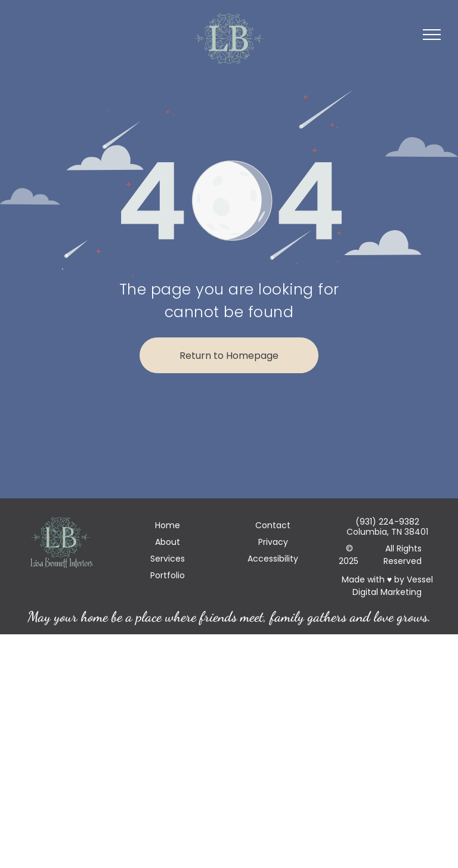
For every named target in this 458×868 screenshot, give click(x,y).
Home (168, 525)
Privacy (273, 542)
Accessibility (273, 559)
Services (168, 559)
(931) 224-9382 (387, 522)
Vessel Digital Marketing (393, 586)
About (168, 542)
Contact (273, 525)
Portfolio (168, 575)
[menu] (432, 35)
